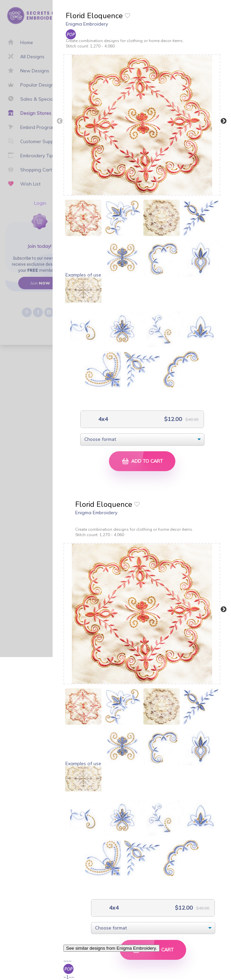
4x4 (102, 419)
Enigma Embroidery (87, 24)
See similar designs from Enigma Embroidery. (111, 948)
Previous (60, 121)
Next (224, 121)
